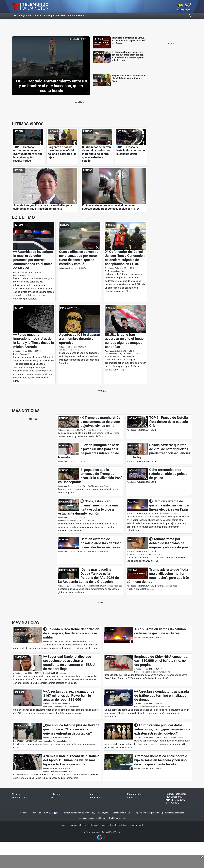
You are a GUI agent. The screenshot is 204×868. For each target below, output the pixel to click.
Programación (134, 794)
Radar (53, 798)
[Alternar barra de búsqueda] (190, 16)
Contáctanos (95, 798)
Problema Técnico (117, 818)
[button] (202, 857)
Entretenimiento (76, 16)
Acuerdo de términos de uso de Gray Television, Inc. (86, 813)
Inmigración (25, 16)
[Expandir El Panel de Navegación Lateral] (15, 16)
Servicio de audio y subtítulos (92, 818)
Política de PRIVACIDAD (43, 813)
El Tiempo (49, 16)
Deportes (61, 16)
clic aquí (70, 825)
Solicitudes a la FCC (122, 813)
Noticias (37, 16)
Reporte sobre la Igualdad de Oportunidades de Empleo (159, 813)
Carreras (131, 798)
